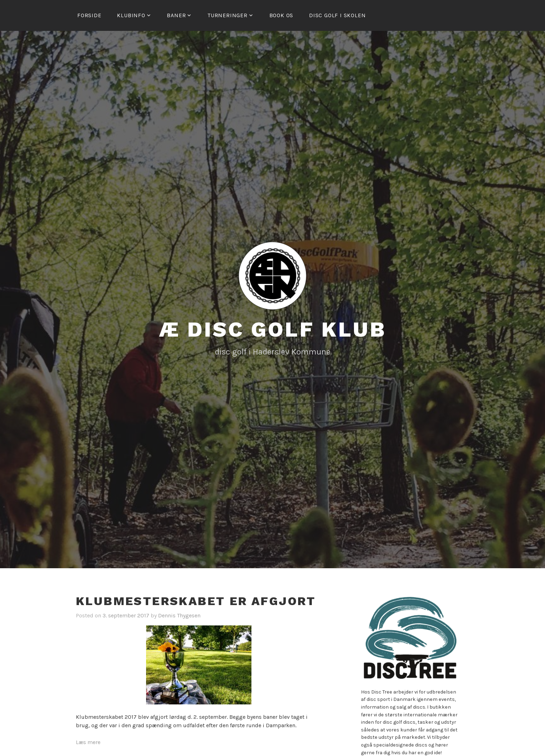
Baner (176, 15)
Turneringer (228, 15)
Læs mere (88, 742)
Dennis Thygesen (179, 615)
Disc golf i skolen (337, 15)
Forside (89, 15)
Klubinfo (131, 15)
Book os (281, 15)
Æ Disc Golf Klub (273, 329)
